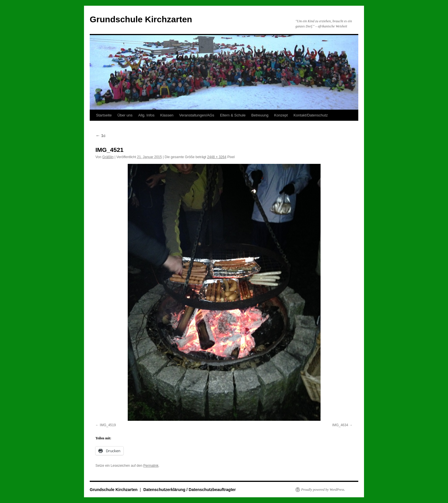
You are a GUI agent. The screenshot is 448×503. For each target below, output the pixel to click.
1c (100, 136)
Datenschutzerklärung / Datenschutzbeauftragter (190, 490)
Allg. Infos (146, 115)
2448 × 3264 (217, 157)
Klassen (167, 115)
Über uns (125, 115)
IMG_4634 (340, 425)
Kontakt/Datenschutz (311, 115)
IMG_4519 (108, 425)
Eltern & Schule (233, 115)
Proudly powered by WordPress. (323, 490)
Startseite (104, 115)
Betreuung (260, 115)
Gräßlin (108, 157)
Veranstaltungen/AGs (197, 115)
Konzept (281, 115)
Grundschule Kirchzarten (141, 19)
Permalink (151, 466)
